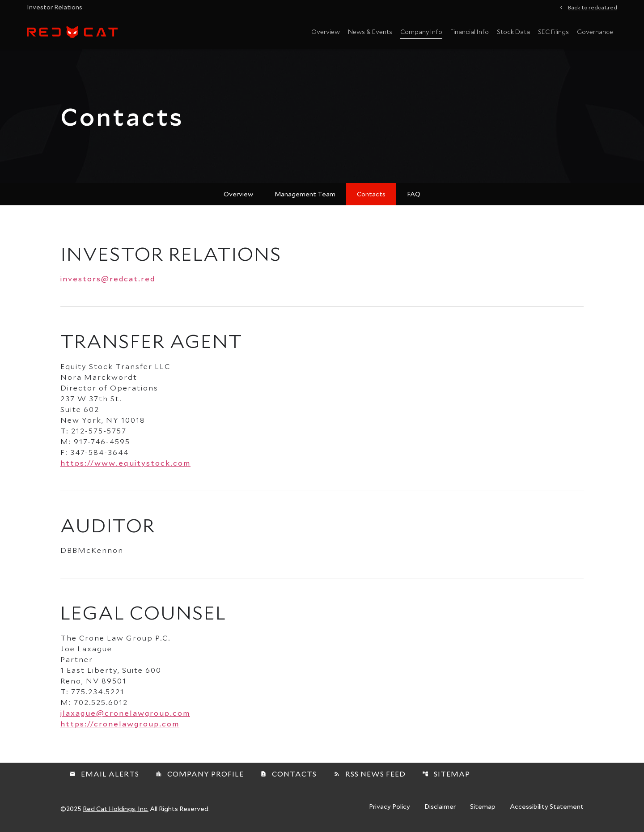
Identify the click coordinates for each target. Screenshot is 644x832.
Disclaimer (440, 807)
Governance (595, 32)
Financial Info (470, 32)
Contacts (371, 194)
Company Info (421, 32)
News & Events (370, 32)
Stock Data (513, 32)
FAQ (414, 194)
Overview (326, 32)
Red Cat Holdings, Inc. (116, 809)
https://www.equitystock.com (125, 463)
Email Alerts (104, 774)
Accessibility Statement (547, 807)
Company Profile (200, 774)
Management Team (305, 194)
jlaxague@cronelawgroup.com (125, 713)
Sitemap (446, 774)
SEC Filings (553, 32)
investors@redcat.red (108, 278)
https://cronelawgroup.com (120, 724)
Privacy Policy (390, 807)
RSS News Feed (370, 774)
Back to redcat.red (593, 7)
